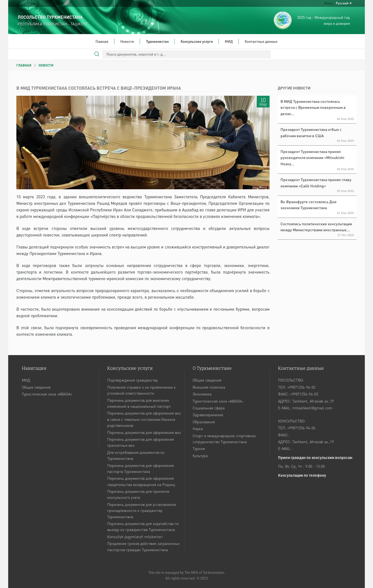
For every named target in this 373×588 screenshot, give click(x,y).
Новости (127, 41)
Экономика (202, 394)
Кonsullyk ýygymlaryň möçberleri (135, 536)
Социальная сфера (209, 408)
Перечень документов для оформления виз (144, 432)
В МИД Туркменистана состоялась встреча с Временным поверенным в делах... (313, 107)
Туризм (199, 448)
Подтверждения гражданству (132, 380)
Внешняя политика (209, 387)
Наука (198, 428)
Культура (200, 455)
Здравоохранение (208, 415)
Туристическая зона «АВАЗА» (47, 394)
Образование (204, 422)
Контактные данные (261, 41)
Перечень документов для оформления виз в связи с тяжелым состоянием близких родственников (144, 419)
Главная (102, 41)
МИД (229, 41)
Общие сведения (36, 387)
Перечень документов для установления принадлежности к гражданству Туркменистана (142, 510)
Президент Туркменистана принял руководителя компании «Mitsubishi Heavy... (312, 157)
